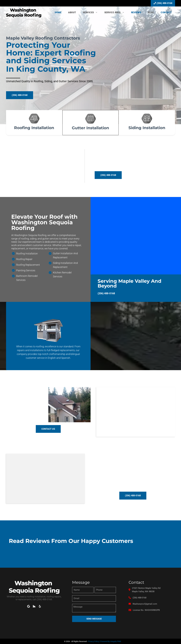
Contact (166, 12)
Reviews (136, 12)
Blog (151, 12)
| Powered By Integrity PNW (110, 641)
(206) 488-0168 (163, 3)
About (72, 12)
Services (92, 13)
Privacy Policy (94, 641)
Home (58, 12)
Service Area (116, 13)
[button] (20, 95)
